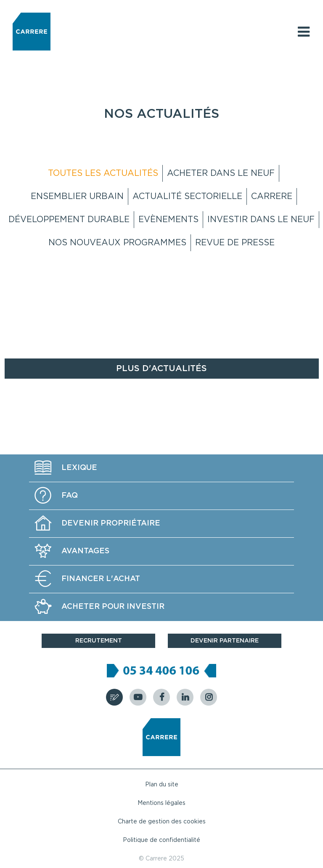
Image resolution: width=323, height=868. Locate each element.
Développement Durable (69, 220)
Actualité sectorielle (187, 196)
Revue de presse (235, 243)
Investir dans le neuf (261, 220)
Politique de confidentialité (161, 840)
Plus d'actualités (161, 369)
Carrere (272, 196)
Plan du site (162, 785)
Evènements (168, 220)
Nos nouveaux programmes (117, 243)
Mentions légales (161, 803)
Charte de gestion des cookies (162, 822)
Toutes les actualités (103, 173)
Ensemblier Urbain (77, 196)
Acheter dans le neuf (221, 173)
